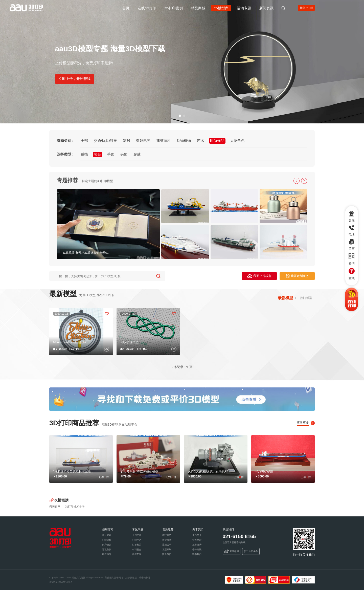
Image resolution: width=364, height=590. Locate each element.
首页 (126, 8)
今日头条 (251, 552)
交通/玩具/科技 (106, 141)
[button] (180, 116)
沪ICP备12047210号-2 (61, 582)
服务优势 (197, 545)
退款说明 (167, 545)
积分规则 (107, 535)
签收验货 (167, 535)
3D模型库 (221, 8)
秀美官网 (55, 507)
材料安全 (137, 550)
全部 (84, 141)
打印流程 (107, 540)
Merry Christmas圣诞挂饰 (70, 342)
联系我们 (197, 554)
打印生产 (137, 540)
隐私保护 (167, 554)
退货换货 (167, 540)
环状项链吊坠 (129, 342)
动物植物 (184, 141)
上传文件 (137, 535)
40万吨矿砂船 (264, 471)
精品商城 (198, 8)
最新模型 (285, 298)
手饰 (111, 154)
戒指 (84, 154)
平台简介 (197, 535)
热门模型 (306, 298)
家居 (127, 141)
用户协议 (107, 545)
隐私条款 (107, 550)
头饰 (124, 154)
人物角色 (237, 141)
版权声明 (107, 554)
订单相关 (137, 545)
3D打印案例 (174, 8)
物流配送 (137, 554)
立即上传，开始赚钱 (75, 79)
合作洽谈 (197, 550)
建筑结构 (164, 141)
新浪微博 (232, 552)
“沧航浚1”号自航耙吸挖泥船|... (73, 471)
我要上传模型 (259, 276)
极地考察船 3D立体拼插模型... (140, 471)
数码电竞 (143, 141)
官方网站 (197, 540)
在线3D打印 (147, 8)
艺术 (200, 141)
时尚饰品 (217, 141)
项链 (98, 154)
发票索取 (167, 550)
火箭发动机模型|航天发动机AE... (209, 471)
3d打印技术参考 (75, 507)
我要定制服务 (297, 276)
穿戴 (137, 154)
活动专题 (244, 8)
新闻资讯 (266, 8)
